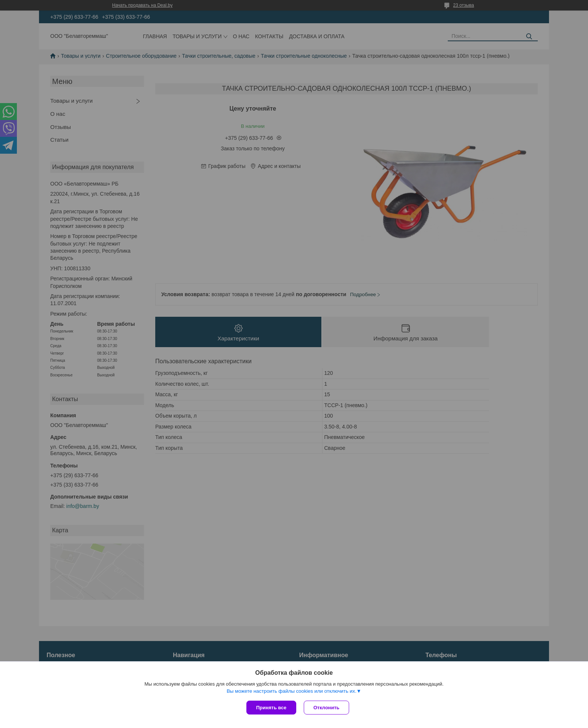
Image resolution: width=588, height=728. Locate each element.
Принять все (271, 708)
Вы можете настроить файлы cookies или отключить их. (291, 691)
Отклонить (326, 708)
